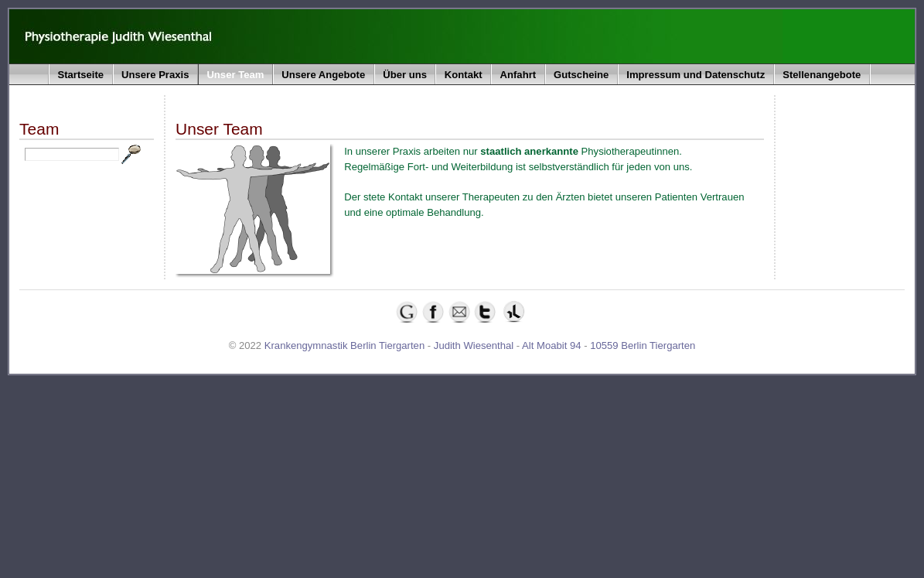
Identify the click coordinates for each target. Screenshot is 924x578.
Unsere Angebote (323, 75)
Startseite (80, 75)
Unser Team (235, 75)
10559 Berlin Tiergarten (643, 345)
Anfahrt (518, 75)
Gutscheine (581, 75)
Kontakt (464, 75)
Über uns (405, 75)
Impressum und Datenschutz (696, 75)
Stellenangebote (822, 75)
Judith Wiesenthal (474, 345)
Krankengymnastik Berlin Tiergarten (344, 345)
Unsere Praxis (155, 75)
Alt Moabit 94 (551, 345)
